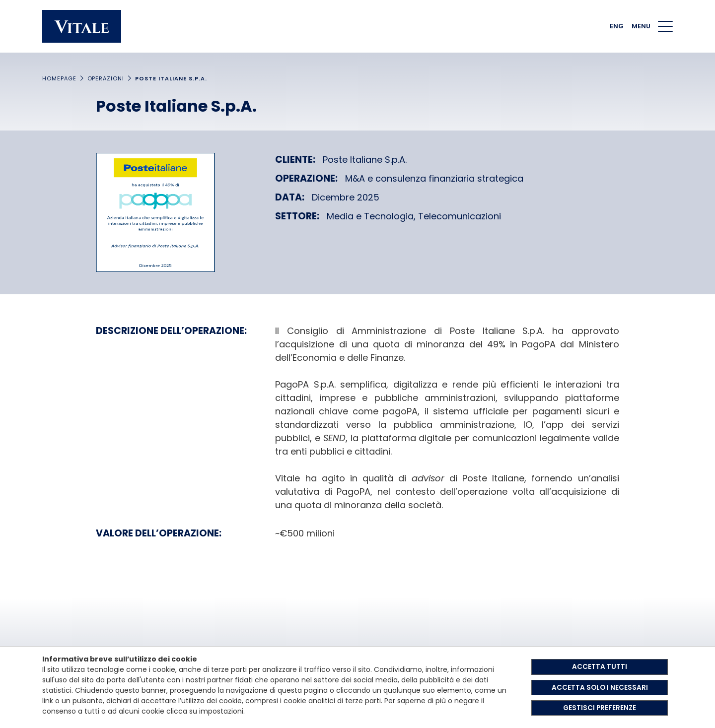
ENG (617, 26)
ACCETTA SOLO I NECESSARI (600, 687)
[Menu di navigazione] (665, 26)
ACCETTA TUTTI (600, 666)
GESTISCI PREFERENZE (600, 708)
